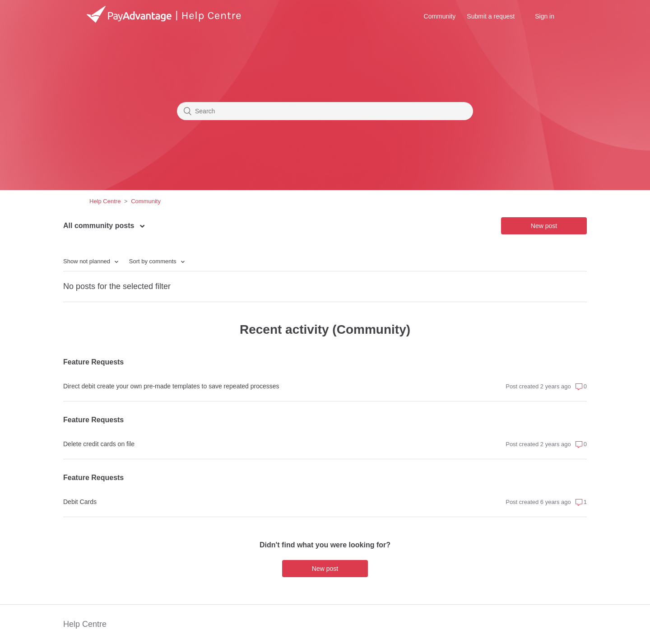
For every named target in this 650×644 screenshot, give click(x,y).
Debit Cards (80, 502)
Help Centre (105, 201)
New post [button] (544, 226)
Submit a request (491, 16)
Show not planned (88, 261)
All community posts (100, 226)
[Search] (325, 111)
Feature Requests (93, 362)
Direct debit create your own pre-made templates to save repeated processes (171, 386)
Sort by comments (153, 261)
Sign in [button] (545, 16)
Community (440, 16)
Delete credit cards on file (99, 444)
